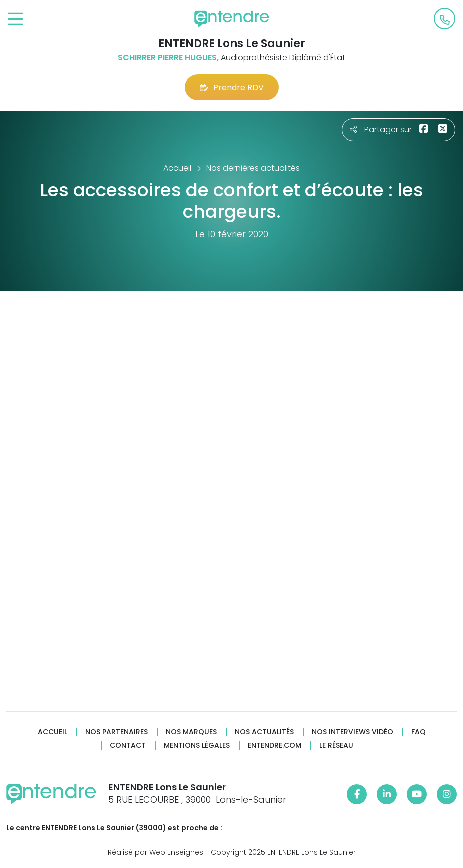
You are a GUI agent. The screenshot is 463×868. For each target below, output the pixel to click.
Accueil (52, 732)
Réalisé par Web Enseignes (155, 852)
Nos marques (191, 732)
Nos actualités (264, 732)
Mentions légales (197, 746)
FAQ (419, 732)
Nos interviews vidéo (353, 732)
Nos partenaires (116, 732)
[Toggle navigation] (15, 19)
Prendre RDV (232, 87)
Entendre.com (275, 746)
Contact (128, 746)
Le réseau (336, 746)
